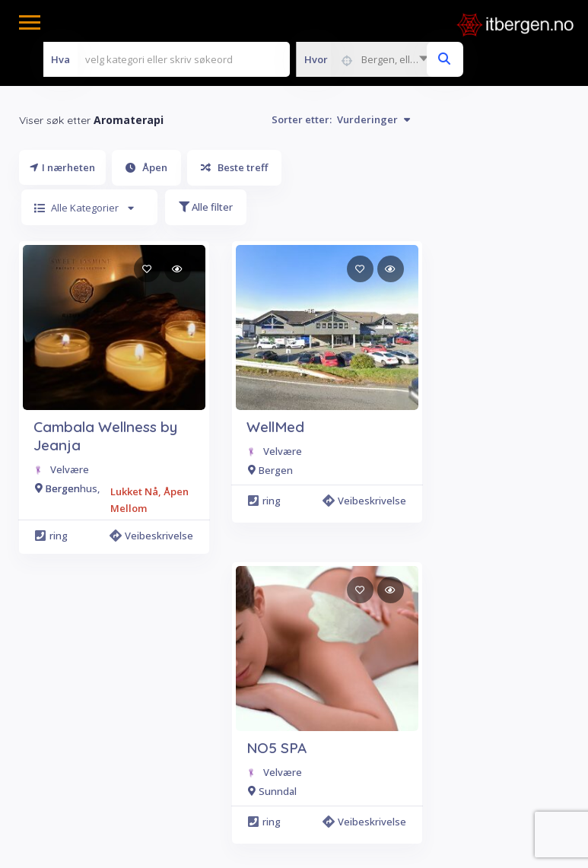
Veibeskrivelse (154, 536)
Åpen (146, 167)
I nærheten (62, 167)
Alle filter (206, 207)
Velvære (70, 469)
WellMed (275, 427)
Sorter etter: (341, 119)
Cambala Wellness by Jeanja (105, 436)
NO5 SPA (277, 748)
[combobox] (366, 59)
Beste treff (234, 167)
